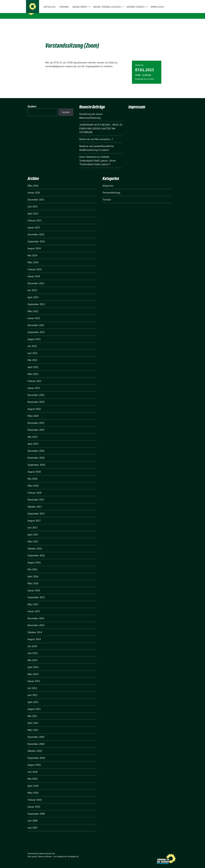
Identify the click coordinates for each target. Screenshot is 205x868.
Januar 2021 (34, 384)
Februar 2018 (35, 489)
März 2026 (33, 182)
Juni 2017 (33, 523)
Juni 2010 (33, 768)
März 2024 (33, 258)
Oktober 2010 (35, 747)
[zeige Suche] (173, 2)
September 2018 (36, 461)
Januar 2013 (34, 677)
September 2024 (36, 237)
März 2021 (33, 370)
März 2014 (33, 670)
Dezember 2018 (36, 447)
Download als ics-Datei (145, 75)
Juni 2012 (33, 691)
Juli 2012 (32, 684)
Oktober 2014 (35, 628)
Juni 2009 (33, 817)
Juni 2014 (33, 649)
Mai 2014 (32, 656)
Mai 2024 (32, 251)
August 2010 (34, 761)
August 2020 (34, 405)
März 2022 (33, 307)
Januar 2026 (34, 188)
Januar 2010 (34, 803)
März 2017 (33, 537)
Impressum (137, 103)
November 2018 (36, 454)
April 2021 (33, 363)
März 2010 (33, 789)
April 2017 (33, 531)
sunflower (48, 852)
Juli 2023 (32, 286)
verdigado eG (73, 852)
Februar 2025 (35, 216)
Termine (107, 196)
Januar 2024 (34, 272)
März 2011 (33, 726)
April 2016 (33, 572)
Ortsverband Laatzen (52, 12)
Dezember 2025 (36, 196)
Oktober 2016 (35, 544)
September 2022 (36, 300)
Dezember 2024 (36, 230)
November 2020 (36, 398)
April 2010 (33, 782)
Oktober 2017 (35, 503)
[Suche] (169, 2)
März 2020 (33, 412)
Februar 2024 (35, 265)
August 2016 (34, 558)
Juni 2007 (33, 824)
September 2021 (36, 328)
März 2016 (33, 579)
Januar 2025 (34, 223)
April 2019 (33, 440)
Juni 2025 (33, 202)
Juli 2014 (32, 642)
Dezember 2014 (36, 614)
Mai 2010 (32, 775)
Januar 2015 (34, 607)
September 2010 (36, 754)
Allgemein (108, 182)
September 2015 (36, 593)
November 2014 (36, 621)
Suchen (32, 102)
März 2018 (33, 482)
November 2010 (36, 740)
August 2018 (34, 468)
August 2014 (34, 635)
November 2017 (36, 496)
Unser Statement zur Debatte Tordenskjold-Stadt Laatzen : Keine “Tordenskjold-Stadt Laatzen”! (97, 156)
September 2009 (36, 810)
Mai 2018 (32, 475)
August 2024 (34, 244)
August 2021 (34, 335)
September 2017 (36, 510)
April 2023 (33, 293)
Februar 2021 (35, 377)
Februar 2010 (35, 796)
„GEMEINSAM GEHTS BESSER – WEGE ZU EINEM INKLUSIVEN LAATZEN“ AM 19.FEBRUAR (101, 124)
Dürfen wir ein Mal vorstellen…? (96, 135)
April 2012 (33, 698)
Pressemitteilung (111, 188)
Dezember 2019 (36, 419)
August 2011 (34, 705)
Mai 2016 (32, 565)
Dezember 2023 (36, 279)
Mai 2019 (32, 433)
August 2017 (34, 517)
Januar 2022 (34, 314)
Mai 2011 (32, 712)
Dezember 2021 (36, 321)
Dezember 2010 (36, 733)
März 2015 (33, 600)
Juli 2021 (32, 342)
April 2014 (33, 663)
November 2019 (36, 426)
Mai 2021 (32, 356)
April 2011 (33, 719)
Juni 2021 (33, 349)
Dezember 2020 (36, 391)
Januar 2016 (34, 586)
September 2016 (36, 551)
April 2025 (33, 209)
